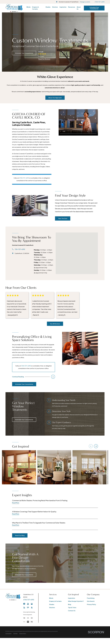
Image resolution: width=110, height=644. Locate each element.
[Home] (14, 8)
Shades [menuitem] (48, 7)
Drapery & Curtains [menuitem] (35, 8)
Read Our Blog (17, 535)
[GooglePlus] (32, 604)
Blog (70, 604)
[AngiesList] (28, 608)
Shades (52, 604)
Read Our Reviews (44, 59)
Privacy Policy (91, 604)
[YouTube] (28, 604)
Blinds (51, 598)
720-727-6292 (17, 249)
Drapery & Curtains (55, 601)
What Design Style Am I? (76, 601)
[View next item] (96, 446)
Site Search (91, 601)
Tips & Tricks (72, 607)
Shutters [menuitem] (55, 7)
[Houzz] (32, 608)
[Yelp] (24, 608)
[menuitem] (9, 633)
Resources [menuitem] (72, 7)
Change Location (85, 2)
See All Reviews (55, 324)
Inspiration (71, 598)
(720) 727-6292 (100, 2)
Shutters (52, 607)
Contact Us (72, 611)
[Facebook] (24, 604)
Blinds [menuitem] (29, 7)
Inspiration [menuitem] (63, 7)
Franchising (91, 598)
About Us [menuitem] (79, 8)
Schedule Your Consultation (94, 8)
